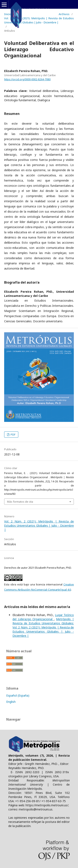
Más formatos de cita (20, 502)
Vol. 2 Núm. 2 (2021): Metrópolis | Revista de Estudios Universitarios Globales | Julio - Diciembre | (39, 20)
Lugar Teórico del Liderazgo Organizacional (43, 617)
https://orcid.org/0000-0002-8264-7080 (27, 79)
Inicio (8, 14)
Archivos (64, 14)
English (11, 702)
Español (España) (18, 695)
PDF (13, 435)
